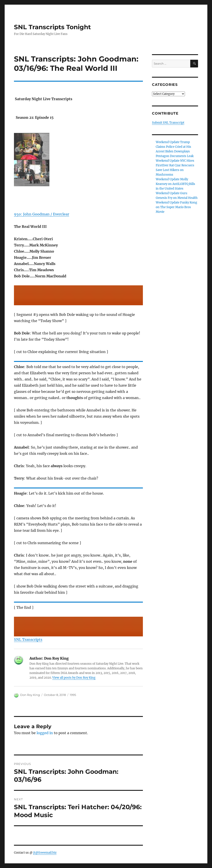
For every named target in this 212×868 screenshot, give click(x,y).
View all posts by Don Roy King (74, 678)
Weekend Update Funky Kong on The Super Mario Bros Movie (176, 207)
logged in (45, 733)
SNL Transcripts (28, 639)
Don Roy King (30, 695)
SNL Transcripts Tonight (52, 27)
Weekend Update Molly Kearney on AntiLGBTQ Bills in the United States (175, 184)
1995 (73, 695)
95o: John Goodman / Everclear (42, 214)
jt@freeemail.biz (45, 853)
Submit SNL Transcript (168, 123)
